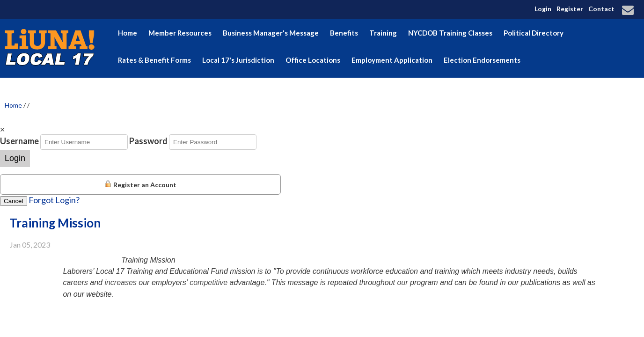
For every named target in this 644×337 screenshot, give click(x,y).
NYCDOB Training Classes (450, 33)
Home (128, 33)
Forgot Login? (54, 200)
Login (543, 9)
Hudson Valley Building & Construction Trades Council (207, 87)
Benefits (344, 33)
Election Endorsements (482, 60)
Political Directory (534, 33)
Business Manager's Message (271, 33)
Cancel (14, 201)
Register (570, 9)
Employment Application (392, 60)
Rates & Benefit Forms (154, 60)
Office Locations (313, 60)
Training (383, 33)
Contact (601, 9)
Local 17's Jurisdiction (238, 60)
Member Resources (180, 33)
